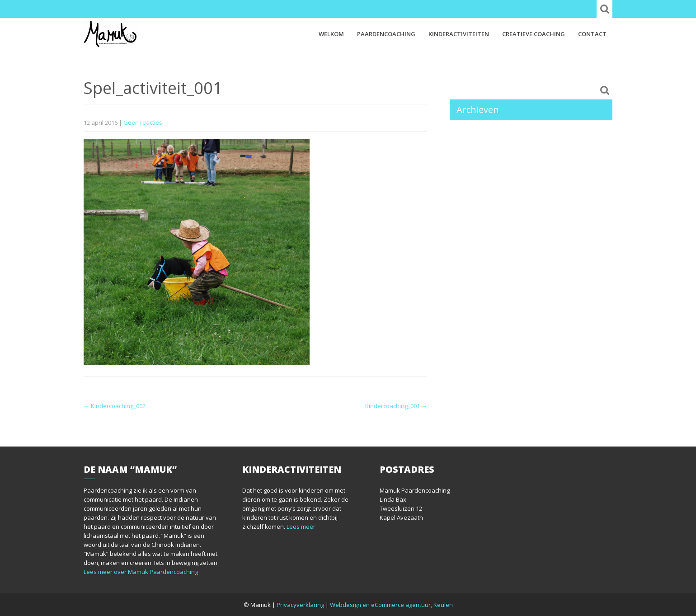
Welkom (331, 34)
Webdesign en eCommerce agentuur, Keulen (391, 605)
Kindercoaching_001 (396, 406)
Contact (592, 34)
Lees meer (301, 527)
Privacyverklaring (300, 605)
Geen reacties (143, 122)
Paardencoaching (386, 34)
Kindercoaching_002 (115, 406)
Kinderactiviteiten (459, 34)
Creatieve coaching (534, 34)
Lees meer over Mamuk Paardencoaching (141, 572)
